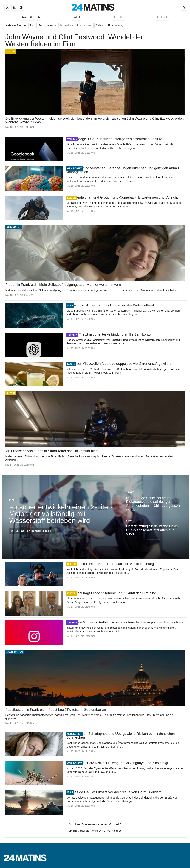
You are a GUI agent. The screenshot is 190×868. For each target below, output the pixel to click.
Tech (33, 26)
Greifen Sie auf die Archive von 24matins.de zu (95, 831)
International (85, 26)
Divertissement (48, 26)
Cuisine (101, 26)
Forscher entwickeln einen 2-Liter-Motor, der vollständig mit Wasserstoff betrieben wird (61, 514)
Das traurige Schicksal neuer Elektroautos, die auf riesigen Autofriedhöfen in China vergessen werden (153, 504)
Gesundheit (67, 26)
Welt (77, 17)
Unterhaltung (116, 26)
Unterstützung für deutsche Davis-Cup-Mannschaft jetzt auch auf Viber (153, 530)
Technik (162, 17)
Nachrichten (31, 17)
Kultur (119, 17)
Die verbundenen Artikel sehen (32, 531)
